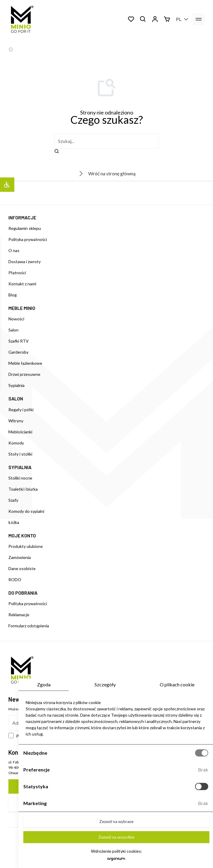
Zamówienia (20, 557)
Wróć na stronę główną (106, 174)
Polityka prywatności (28, 239)
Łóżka (14, 522)
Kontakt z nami (22, 284)
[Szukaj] (143, 19)
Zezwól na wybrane (116, 822)
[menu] (199, 19)
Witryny (16, 421)
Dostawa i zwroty (25, 262)
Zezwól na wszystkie (116, 837)
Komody (16, 443)
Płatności (17, 273)
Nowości (16, 319)
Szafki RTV (19, 341)
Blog (13, 295)
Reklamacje (19, 615)
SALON (16, 398)
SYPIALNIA (20, 467)
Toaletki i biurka (23, 489)
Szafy (13, 500)
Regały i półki (21, 410)
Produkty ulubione (26, 546)
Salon (13, 330)
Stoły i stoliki (20, 454)
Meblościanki (20, 432)
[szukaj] (106, 141)
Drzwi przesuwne (24, 374)
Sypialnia (16, 385)
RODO (15, 580)
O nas (14, 250)
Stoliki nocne (20, 478)
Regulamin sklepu (25, 228)
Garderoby (18, 352)
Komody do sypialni (26, 511)
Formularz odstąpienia (29, 626)
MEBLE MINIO (22, 308)
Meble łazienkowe (25, 363)
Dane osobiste (22, 568)
